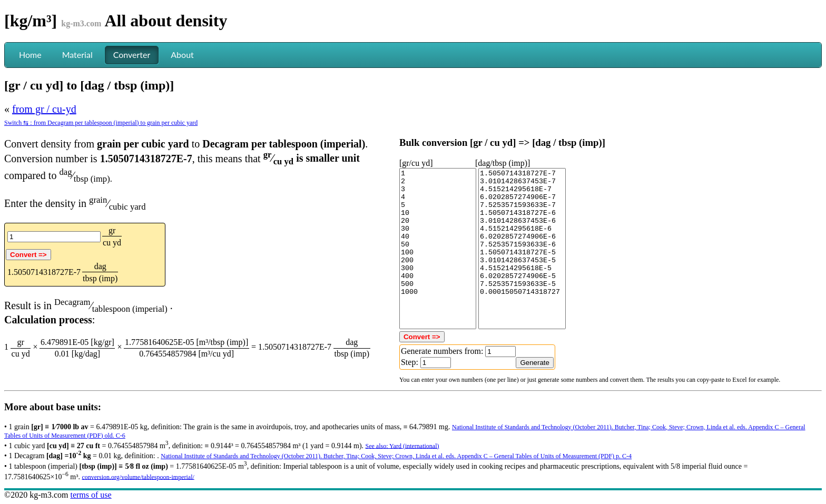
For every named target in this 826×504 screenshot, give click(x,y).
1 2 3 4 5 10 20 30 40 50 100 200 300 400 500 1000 (438, 249)
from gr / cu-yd (44, 109)
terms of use (91, 495)
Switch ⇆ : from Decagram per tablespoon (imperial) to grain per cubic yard (101, 123)
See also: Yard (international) (402, 446)
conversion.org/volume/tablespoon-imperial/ (138, 477)
